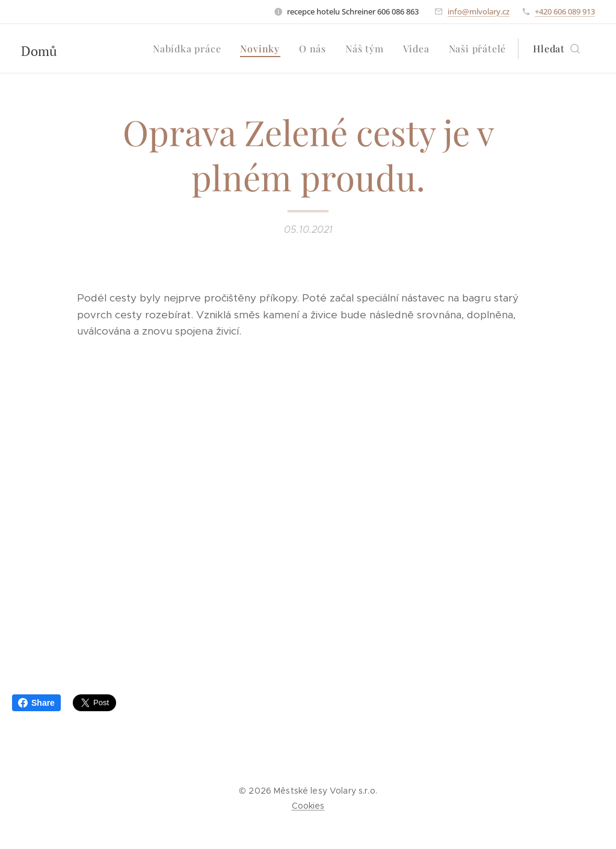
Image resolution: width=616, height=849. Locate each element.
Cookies (308, 806)
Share (36, 703)
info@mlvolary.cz (479, 11)
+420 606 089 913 (565, 11)
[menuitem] (190, 49)
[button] (556, 49)
